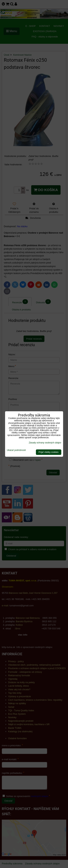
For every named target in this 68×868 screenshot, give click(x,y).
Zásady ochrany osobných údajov (45, 443)
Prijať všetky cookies (49, 452)
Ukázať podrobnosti (16, 450)
